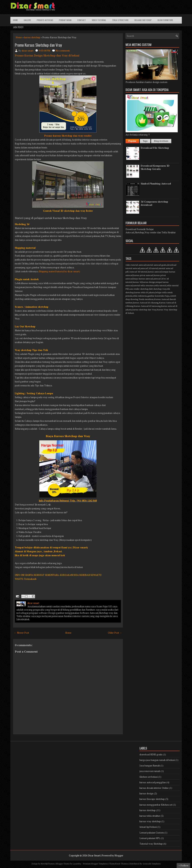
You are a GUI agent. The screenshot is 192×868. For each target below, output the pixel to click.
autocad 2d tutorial (149, 268)
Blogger (119, 855)
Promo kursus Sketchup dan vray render (68, 136)
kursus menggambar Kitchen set (156, 805)
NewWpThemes (48, 864)
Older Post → (115, 633)
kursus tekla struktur (150, 816)
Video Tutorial (99, 20)
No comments (63, 51)
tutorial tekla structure (144, 285)
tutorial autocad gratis (156, 265)
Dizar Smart (94, 855)
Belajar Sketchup (143, 20)
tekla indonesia (140, 296)
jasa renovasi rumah (150, 771)
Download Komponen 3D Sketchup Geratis (155, 167)
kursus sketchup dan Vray (144, 310)
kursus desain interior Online (154, 788)
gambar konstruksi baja (158, 296)
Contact (82, 20)
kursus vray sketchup (150, 821)
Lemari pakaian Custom (152, 833)
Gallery (27, 20)
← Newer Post (22, 633)
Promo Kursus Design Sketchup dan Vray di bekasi (47, 55)
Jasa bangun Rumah (150, 766)
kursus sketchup (32, 37)
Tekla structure (120, 20)
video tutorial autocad (136, 265)
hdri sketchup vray (158, 289)
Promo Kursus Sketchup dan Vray (38, 45)
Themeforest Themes (119, 864)
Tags (145, 141)
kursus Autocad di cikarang (146, 303)
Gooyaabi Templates (152, 864)
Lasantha (77, 864)
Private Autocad (45, 20)
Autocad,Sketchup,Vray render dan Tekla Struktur (151, 232)
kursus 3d (137, 282)
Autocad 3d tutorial (138, 272)
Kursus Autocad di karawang (147, 306)
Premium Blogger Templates (95, 864)
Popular (132, 141)
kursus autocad (155, 272)
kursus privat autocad (143, 275)
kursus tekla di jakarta (144, 292)
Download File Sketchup (155, 148)
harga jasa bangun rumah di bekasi (157, 760)
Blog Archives (161, 141)
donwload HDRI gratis (151, 754)
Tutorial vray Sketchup (151, 844)
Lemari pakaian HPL (150, 838)
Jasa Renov (18, 27)
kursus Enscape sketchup (152, 799)
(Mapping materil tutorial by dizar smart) (59, 271)
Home (15, 20)
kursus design (149, 282)
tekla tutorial (160, 285)
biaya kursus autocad (143, 279)
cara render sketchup (139, 289)
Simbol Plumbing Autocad (156, 184)
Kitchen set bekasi (149, 777)
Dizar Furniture (165, 20)
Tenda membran (146, 299)
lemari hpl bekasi (148, 827)
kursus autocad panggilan (153, 782)
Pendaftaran (65, 20)
